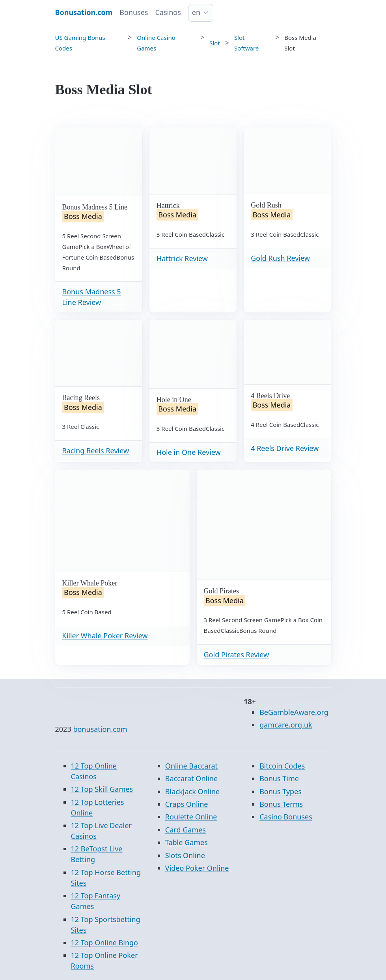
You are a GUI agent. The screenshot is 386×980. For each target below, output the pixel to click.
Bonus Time (279, 778)
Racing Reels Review (96, 451)
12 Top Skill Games (102, 789)
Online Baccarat (191, 766)
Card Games (186, 830)
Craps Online (187, 804)
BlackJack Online (192, 791)
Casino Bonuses (286, 817)
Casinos (168, 12)
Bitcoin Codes (282, 766)
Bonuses (134, 12)
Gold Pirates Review (237, 655)
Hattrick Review (182, 258)
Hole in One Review (189, 452)
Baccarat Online (191, 778)
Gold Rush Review (280, 258)
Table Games (186, 842)
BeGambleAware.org (294, 712)
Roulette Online (191, 817)
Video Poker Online (197, 868)
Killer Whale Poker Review (105, 636)
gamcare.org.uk (286, 725)
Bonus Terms (281, 804)
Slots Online (185, 855)
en (196, 12)
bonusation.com (100, 729)
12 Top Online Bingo (105, 943)
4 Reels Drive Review (285, 448)
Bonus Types (281, 791)
